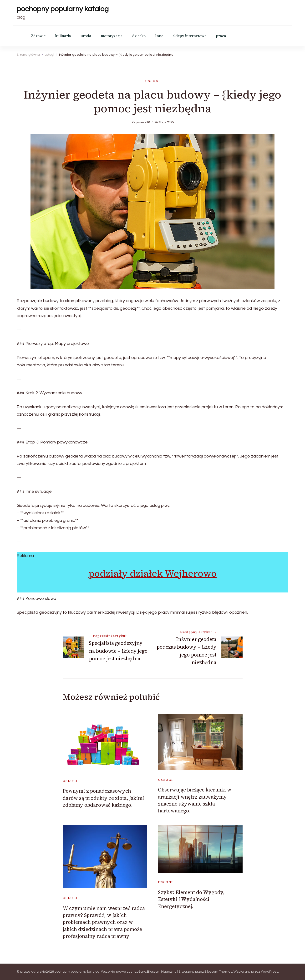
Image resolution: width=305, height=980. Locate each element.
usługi (153, 81)
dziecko (139, 36)
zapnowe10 (141, 122)
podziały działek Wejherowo (152, 573)
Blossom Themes (218, 972)
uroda (86, 36)
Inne (159, 36)
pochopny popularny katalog (63, 9)
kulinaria (63, 36)
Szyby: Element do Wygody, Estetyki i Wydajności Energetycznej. (191, 899)
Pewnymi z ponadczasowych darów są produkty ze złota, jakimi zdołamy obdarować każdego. (103, 798)
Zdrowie (38, 36)
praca (221, 36)
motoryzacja (112, 36)
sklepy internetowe (190, 36)
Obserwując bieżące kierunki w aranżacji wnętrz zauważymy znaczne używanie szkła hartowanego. (195, 800)
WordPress (270, 972)
